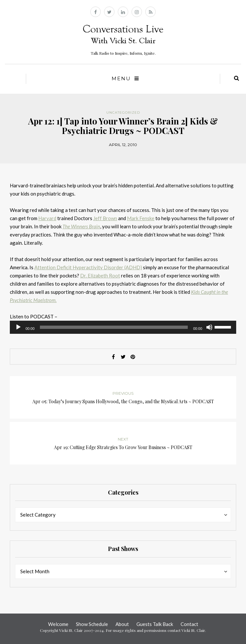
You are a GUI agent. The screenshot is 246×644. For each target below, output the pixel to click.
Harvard (47, 218)
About (122, 624)
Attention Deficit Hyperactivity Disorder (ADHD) (88, 267)
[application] (123, 327)
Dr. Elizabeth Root (100, 275)
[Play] (18, 327)
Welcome (58, 624)
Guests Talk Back (155, 624)
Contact (189, 624)
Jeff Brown (105, 218)
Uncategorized (123, 113)
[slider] (114, 327)
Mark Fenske (141, 218)
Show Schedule (92, 624)
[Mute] (209, 327)
